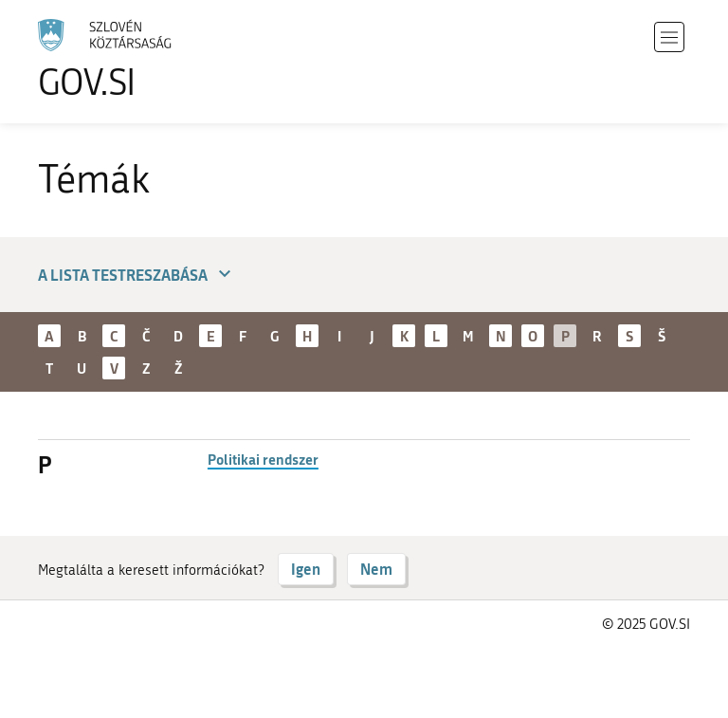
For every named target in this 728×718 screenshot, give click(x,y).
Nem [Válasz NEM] (376, 569)
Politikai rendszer (263, 459)
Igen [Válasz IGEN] (306, 569)
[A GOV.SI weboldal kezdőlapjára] (133, 59)
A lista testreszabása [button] (137, 275)
